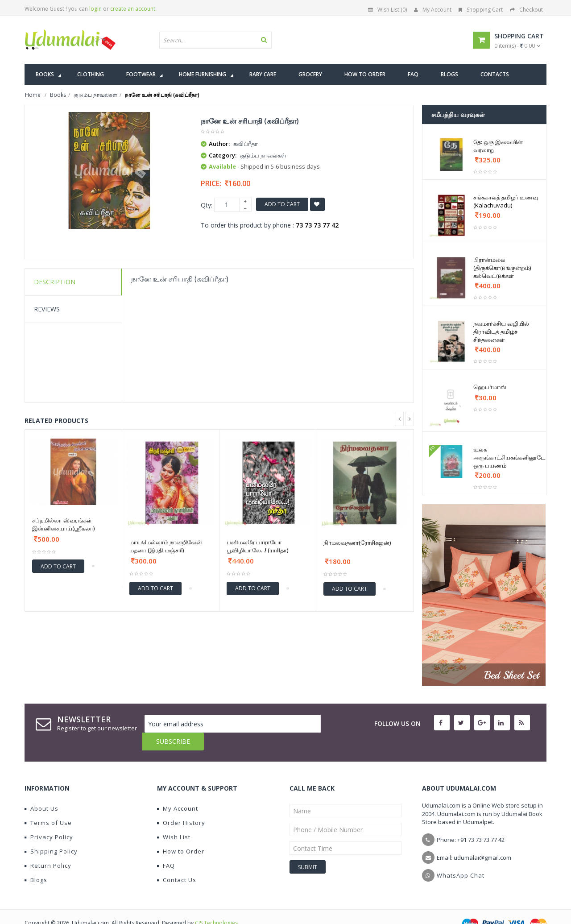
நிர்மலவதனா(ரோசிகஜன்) (357, 543)
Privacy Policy (49, 819)
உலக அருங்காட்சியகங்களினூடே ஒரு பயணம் (509, 457)
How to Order (181, 833)
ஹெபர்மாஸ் (490, 387)
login (95, 9)
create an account (133, 9)
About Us (41, 791)
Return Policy (48, 848)
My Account (433, 10)
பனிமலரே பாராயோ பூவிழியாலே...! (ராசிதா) (257, 546)
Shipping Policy (51, 833)
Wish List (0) (387, 10)
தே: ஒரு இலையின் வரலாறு (498, 146)
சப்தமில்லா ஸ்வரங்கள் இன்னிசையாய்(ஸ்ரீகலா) (63, 524)
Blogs (36, 862)
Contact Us (177, 862)
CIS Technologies (216, 905)
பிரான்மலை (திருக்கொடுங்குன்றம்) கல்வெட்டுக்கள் (502, 268)
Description (55, 282)
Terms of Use (48, 805)
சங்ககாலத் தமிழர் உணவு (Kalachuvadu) (506, 201)
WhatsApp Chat (461, 858)
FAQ (166, 848)
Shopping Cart (481, 10)
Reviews (47, 309)
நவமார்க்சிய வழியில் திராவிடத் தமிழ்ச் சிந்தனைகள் (501, 331)
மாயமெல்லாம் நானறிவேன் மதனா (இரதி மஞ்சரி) (166, 546)
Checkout (526, 10)
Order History (181, 805)
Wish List (174, 819)
